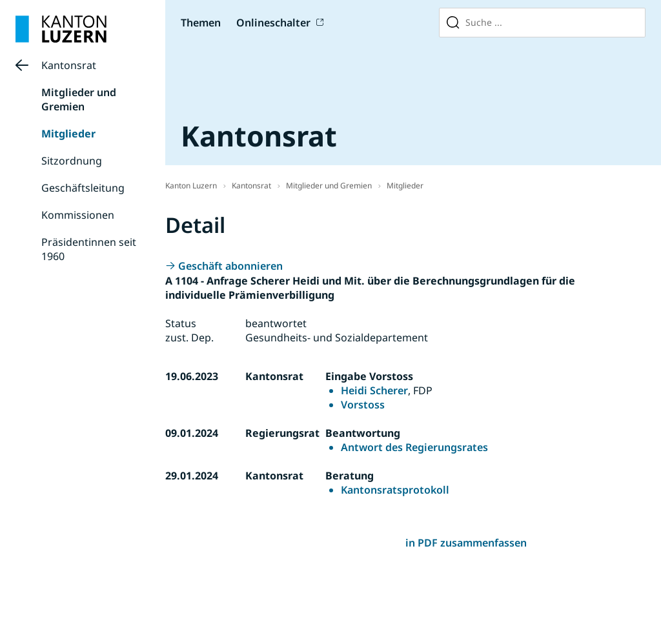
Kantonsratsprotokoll (395, 490)
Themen (201, 23)
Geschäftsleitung (83, 188)
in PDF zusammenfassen (466, 543)
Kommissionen (78, 215)
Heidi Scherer (374, 390)
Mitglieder (68, 134)
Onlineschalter (273, 23)
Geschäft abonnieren (230, 266)
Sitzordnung (72, 161)
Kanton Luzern (191, 186)
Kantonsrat (69, 65)
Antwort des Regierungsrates (414, 447)
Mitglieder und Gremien (79, 99)
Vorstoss (363, 405)
